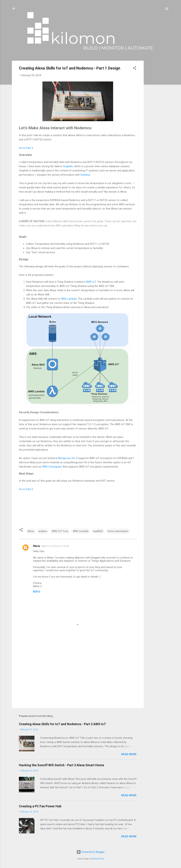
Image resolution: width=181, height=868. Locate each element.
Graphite (68, 166)
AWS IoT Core (60, 531)
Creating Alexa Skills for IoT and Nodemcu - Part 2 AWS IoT (62, 724)
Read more (129, 754)
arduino (43, 531)
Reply (37, 592)
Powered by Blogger (91, 852)
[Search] (167, 10)
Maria (37, 546)
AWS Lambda (69, 299)
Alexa (31, 531)
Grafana (85, 175)
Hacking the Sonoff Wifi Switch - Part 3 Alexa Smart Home (62, 765)
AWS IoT (91, 282)
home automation (118, 531)
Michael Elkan (98, 859)
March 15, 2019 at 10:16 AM (55, 546)
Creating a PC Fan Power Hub (40, 806)
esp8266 (98, 531)
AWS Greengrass (52, 467)
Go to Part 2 (26, 148)
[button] (135, 69)
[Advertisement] (158, 114)
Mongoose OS (66, 458)
